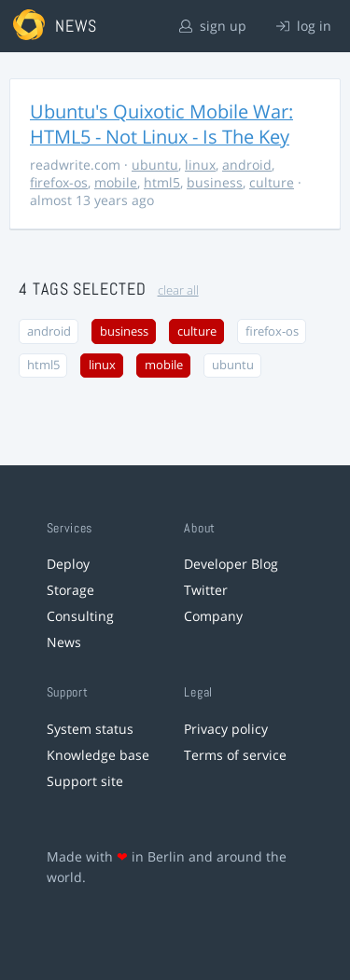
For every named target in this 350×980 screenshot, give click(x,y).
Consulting (80, 616)
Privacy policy (226, 729)
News (64, 642)
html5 (162, 182)
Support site (85, 781)
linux (200, 165)
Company (213, 616)
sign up (213, 26)
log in (304, 26)
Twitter (206, 590)
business (215, 182)
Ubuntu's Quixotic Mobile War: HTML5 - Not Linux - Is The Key (161, 124)
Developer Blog (231, 564)
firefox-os (59, 182)
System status (90, 729)
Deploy (68, 564)
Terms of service (235, 755)
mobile (116, 182)
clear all (178, 290)
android (247, 165)
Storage (70, 590)
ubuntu (155, 165)
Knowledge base (98, 755)
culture (272, 182)
